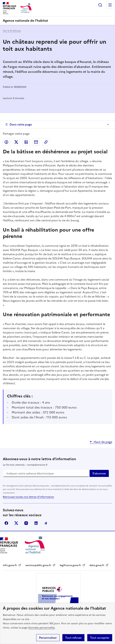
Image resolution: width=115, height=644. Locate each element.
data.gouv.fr (99, 565)
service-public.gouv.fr (40, 565)
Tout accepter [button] (100, 638)
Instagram (26, 523)
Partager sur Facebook (6, 142)
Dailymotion (46, 523)
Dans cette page (21, 124)
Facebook (6, 523)
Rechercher (100, 5)
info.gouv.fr (12, 565)
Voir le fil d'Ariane (12, 31)
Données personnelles (42, 628)
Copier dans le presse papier (46, 142)
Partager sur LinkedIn (26, 142)
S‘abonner (101, 474)
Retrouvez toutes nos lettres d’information (28, 497)
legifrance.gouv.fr (73, 565)
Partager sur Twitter (16, 142)
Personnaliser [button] (48, 638)
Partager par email (36, 142)
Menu (110, 5)
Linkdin (36, 523)
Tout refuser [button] (73, 638)
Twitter (16, 523)
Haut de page (103, 442)
